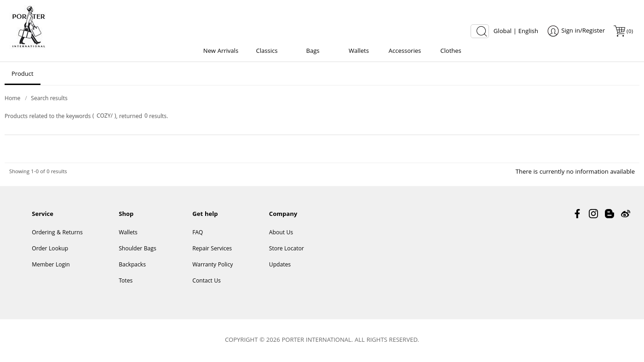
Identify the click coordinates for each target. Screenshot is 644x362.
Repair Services (212, 249)
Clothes (451, 51)
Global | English (516, 32)
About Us (281, 233)
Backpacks (132, 265)
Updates (280, 265)
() (629, 32)
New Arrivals (221, 51)
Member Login (51, 265)
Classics (267, 51)
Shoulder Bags (138, 249)
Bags (313, 51)
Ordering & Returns (57, 233)
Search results (49, 99)
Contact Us (207, 281)
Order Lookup (50, 249)
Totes (126, 281)
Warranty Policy (213, 265)
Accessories (405, 51)
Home (12, 99)
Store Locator (287, 249)
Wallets (359, 51)
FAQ (198, 233)
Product (23, 74)
